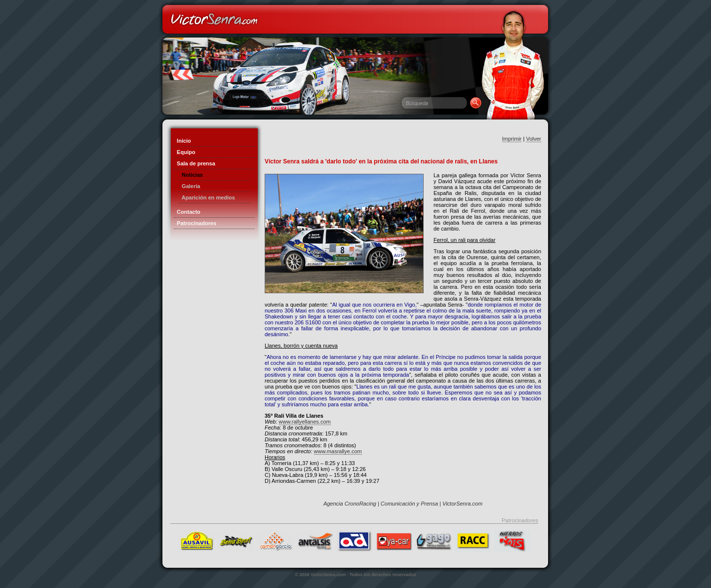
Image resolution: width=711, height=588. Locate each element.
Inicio (182, 141)
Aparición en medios (207, 197)
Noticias (191, 175)
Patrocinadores (195, 223)
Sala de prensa (195, 163)
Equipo (184, 152)
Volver (533, 139)
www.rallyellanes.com (305, 422)
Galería (189, 186)
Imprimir (512, 139)
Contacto (187, 212)
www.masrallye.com (338, 451)
